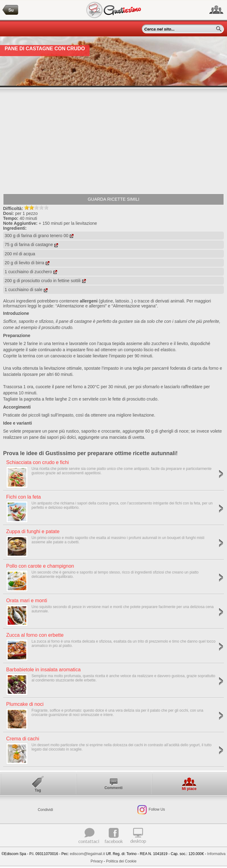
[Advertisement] (114, 141)
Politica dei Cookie (121, 861)
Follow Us (156, 809)
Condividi (45, 810)
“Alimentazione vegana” (134, 306)
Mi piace (189, 789)
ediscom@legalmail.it (87, 854)
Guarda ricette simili (114, 199)
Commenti (114, 788)
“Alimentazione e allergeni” (81, 306)
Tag (38, 790)
